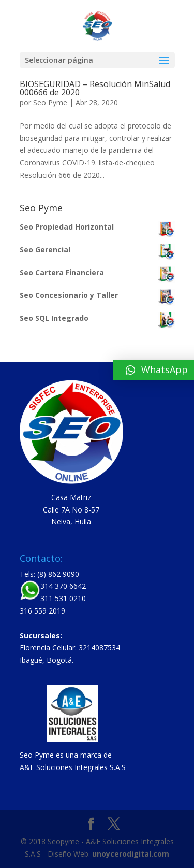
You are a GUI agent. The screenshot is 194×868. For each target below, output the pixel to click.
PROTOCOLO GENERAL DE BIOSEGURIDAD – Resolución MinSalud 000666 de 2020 (95, 84)
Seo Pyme (50, 102)
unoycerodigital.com (131, 854)
